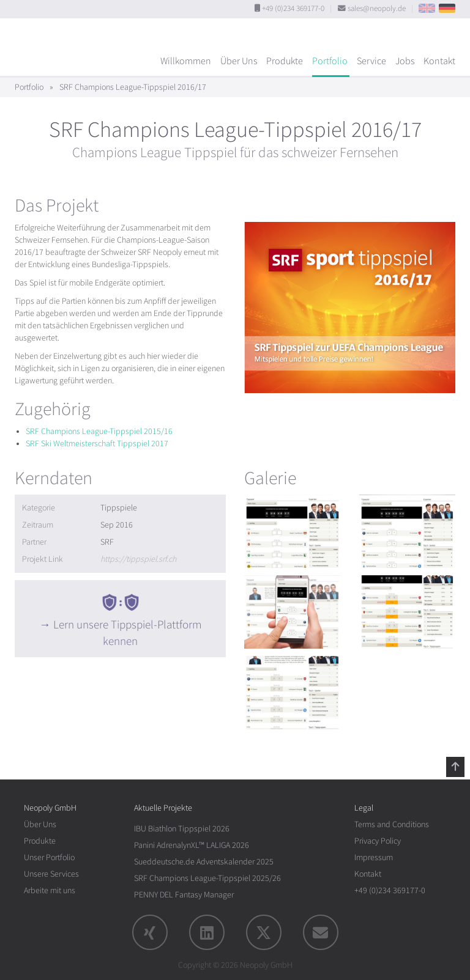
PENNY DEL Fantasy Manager (184, 895)
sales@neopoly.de (377, 9)
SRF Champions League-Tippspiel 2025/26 (207, 878)
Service (371, 61)
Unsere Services (51, 874)
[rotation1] (293, 531)
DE (447, 8)
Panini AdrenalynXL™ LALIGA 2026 (192, 845)
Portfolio (330, 61)
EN (427, 8)
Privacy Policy (378, 841)
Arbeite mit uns (50, 890)
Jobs (405, 61)
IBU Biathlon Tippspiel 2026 (182, 829)
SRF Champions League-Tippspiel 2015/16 (99, 431)
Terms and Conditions (392, 824)
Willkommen (186, 61)
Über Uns (239, 61)
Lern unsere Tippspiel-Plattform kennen (127, 633)
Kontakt (439, 61)
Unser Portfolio (49, 857)
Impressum (374, 857)
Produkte (285, 61)
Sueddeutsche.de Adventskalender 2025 (204, 862)
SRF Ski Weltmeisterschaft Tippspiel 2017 (97, 444)
